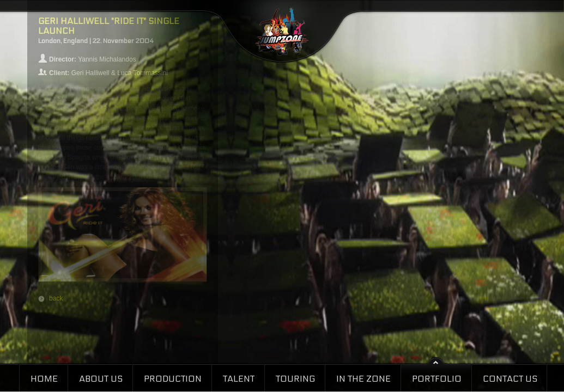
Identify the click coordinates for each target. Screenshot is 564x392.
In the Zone (363, 379)
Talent (239, 379)
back (56, 298)
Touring (295, 379)
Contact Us (510, 379)
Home (44, 379)
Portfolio (437, 379)
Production (173, 379)
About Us (101, 379)
